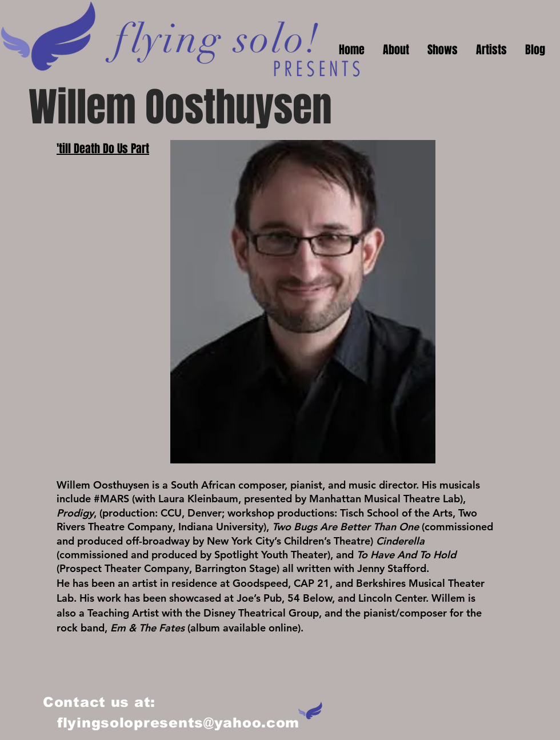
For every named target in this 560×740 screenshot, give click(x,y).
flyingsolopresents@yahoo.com (178, 723)
